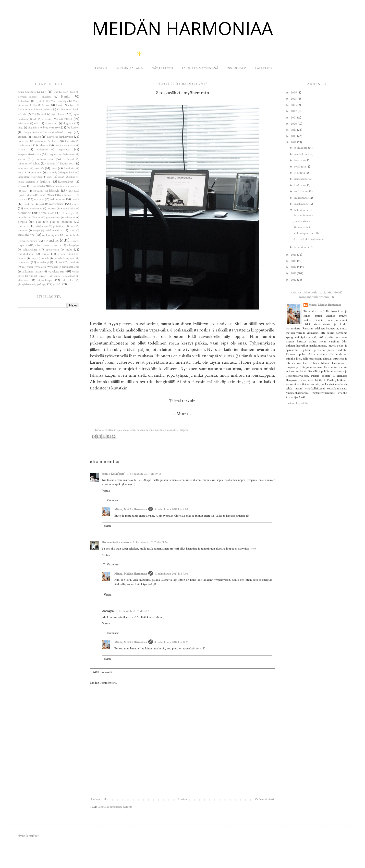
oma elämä (129, 430)
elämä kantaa (43, 133)
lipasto (21, 195)
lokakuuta (301, 160)
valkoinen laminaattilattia (65, 267)
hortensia (23, 141)
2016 (294, 255)
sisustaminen (29, 241)
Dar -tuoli (69, 92)
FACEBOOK (264, 68)
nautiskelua (69, 209)
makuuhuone (57, 199)
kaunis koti (67, 164)
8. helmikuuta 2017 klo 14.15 (172, 642)
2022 (294, 111)
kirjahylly (52, 173)
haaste (37, 137)
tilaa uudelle (172, 430)
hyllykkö (70, 141)
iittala (21, 150)
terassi (46, 254)
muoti (76, 204)
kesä (54, 168)
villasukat (68, 280)
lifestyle (54, 191)
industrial (42, 150)
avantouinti (52, 124)
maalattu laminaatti (62, 195)
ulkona (58, 262)
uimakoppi (43, 263)
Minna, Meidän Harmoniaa (131, 509)
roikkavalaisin (54, 230)
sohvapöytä (73, 245)
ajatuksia (58, 114)
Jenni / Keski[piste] (114, 474)
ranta (73, 226)
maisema (39, 199)
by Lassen (73, 128)
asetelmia (66, 119)
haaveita (68, 137)
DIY (44, 92)
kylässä (22, 186)
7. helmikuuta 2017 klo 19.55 (144, 474)
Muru (45, 105)
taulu (69, 250)
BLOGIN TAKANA (129, 68)
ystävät (57, 284)
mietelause (56, 204)
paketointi (70, 218)
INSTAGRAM (236, 68)
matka (75, 199)
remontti (23, 231)
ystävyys (42, 284)
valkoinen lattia (31, 272)
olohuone (24, 213)
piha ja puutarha (61, 222)
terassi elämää (66, 254)
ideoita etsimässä (65, 146)
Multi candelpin (60, 101)
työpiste (184, 430)
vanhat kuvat (37, 276)
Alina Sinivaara (27, 92)
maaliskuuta (302, 204)
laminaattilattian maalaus (65, 186)
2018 (294, 136)
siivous (150, 430)
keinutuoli (24, 169)
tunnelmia (59, 258)
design (27, 133)
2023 (294, 105)
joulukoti (69, 159)
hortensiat (40, 141)
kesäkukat (70, 169)
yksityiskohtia (25, 284)
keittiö (39, 168)
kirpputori (23, 177)
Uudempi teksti (100, 799)
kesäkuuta (301, 185)
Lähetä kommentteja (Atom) (115, 807)
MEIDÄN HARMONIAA (182, 28)
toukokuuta (302, 191)
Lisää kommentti (101, 672)
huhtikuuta (301, 198)
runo (72, 231)
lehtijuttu (38, 191)
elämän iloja (115, 430)
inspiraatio (64, 150)
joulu (21, 159)
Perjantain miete (303, 215)
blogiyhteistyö (52, 128)
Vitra (70, 105)
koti (49, 177)
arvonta (47, 119)
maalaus (23, 199)
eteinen (22, 137)
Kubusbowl (24, 101)
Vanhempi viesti (264, 799)
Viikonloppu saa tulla (306, 233)
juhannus (23, 164)
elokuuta (300, 173)
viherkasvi (24, 280)
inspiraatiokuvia (29, 154)
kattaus (51, 164)
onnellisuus (24, 218)
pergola (22, 222)
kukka (72, 177)
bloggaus (68, 123)
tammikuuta (302, 247)
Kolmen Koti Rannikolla (117, 542)
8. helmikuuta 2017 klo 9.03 (171, 509)
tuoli (73, 258)
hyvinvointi (25, 145)
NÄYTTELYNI (162, 68)
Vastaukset (113, 500)
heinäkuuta (301, 179)
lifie (71, 191)
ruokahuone (26, 235)
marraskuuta (302, 154)
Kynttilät (40, 101)
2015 (294, 261)
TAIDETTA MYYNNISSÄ (200, 68)
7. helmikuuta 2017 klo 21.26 (150, 542)
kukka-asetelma (27, 182)
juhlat (36, 164)
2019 (294, 130)
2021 (294, 118)
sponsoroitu (53, 250)
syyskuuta (300, 167)
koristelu (38, 177)
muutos (51, 209)
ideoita (44, 145)
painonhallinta (53, 218)
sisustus (159, 430)
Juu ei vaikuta (302, 221)
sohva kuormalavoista (48, 245)
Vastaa (106, 491)
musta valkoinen (33, 209)
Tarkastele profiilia (297, 403)
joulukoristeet (45, 159)
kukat (61, 177)
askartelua (24, 124)
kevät (21, 173)
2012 (294, 280)
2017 (294, 142)
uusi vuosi (27, 267)
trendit (45, 258)
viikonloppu (45, 280)
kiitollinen (37, 173)
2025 (294, 99)
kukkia (45, 181)
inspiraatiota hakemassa (62, 154)
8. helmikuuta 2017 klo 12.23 (133, 611)
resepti (36, 231)
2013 (294, 273)
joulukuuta (301, 148)
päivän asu (42, 226)
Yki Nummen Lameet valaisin (35, 110)
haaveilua (53, 137)
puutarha (23, 226)
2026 (294, 93)
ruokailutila (73, 235)
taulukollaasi (25, 254)
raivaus (141, 430)
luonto (42, 195)
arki (35, 119)
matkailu (29, 204)
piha (39, 222)
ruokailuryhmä (51, 235)
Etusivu (182, 799)
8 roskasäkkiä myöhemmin (309, 239)
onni (38, 218)
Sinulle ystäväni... (304, 227)
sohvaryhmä (30, 250)
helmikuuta (301, 210)
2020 (294, 124)
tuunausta (24, 262)
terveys (22, 258)
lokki (32, 195)
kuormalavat (66, 182)
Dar (56, 92)
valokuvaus (56, 271)
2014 (294, 267)
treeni (34, 258)
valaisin (42, 267)
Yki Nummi (39, 114)
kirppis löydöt (68, 173)
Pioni (59, 105)
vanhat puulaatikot (64, 276)
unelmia (74, 263)
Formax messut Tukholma (35, 97)
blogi (21, 128)
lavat (25, 191)
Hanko (66, 96)
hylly (55, 141)
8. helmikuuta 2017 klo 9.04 (171, 574)
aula (36, 123)
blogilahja (33, 128)
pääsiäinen (59, 226)
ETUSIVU (100, 68)
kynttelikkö (39, 186)
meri (41, 204)
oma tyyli (70, 213)
